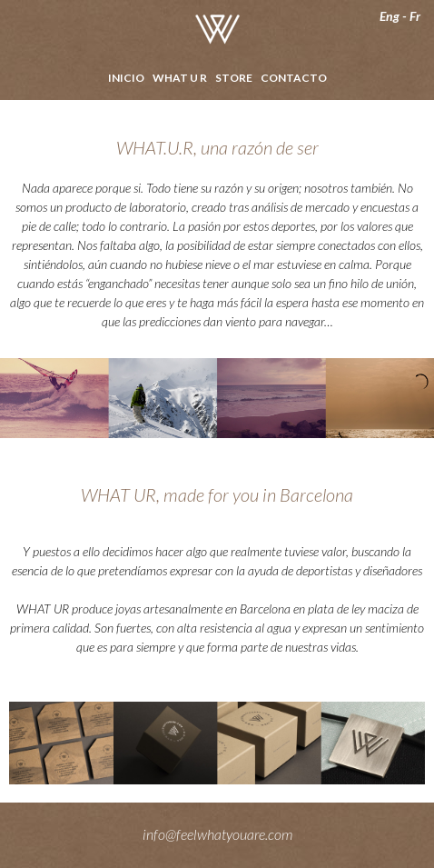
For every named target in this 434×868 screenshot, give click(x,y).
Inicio (126, 78)
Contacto (294, 78)
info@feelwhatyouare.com (217, 834)
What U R (180, 78)
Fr (415, 16)
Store (234, 78)
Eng (390, 16)
